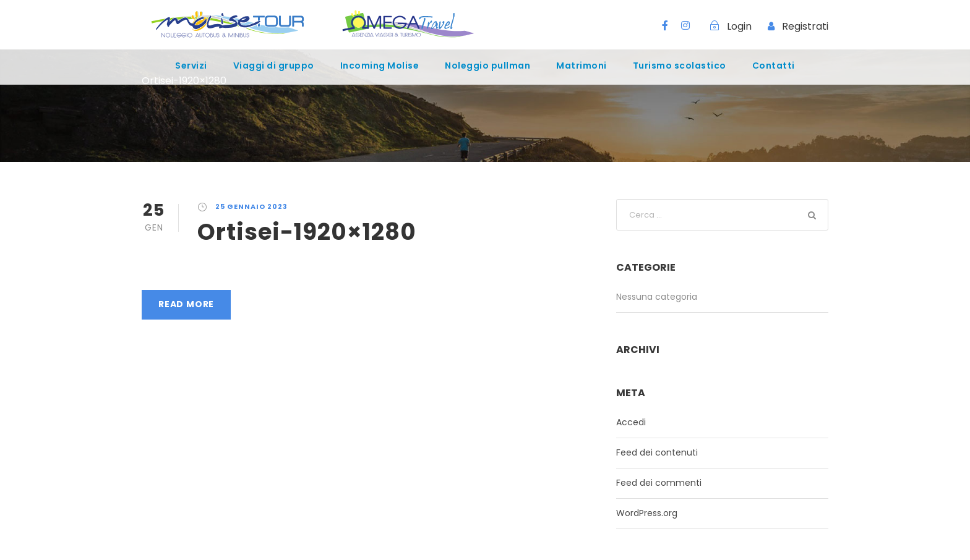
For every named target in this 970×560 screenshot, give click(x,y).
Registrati (805, 26)
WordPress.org (647, 513)
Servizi (191, 66)
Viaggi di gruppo (274, 66)
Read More (186, 304)
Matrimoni (582, 66)
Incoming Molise (380, 66)
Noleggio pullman (487, 66)
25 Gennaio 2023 (251, 206)
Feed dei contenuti (657, 452)
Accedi (631, 422)
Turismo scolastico (680, 66)
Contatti (774, 66)
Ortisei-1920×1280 (307, 232)
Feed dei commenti (659, 483)
